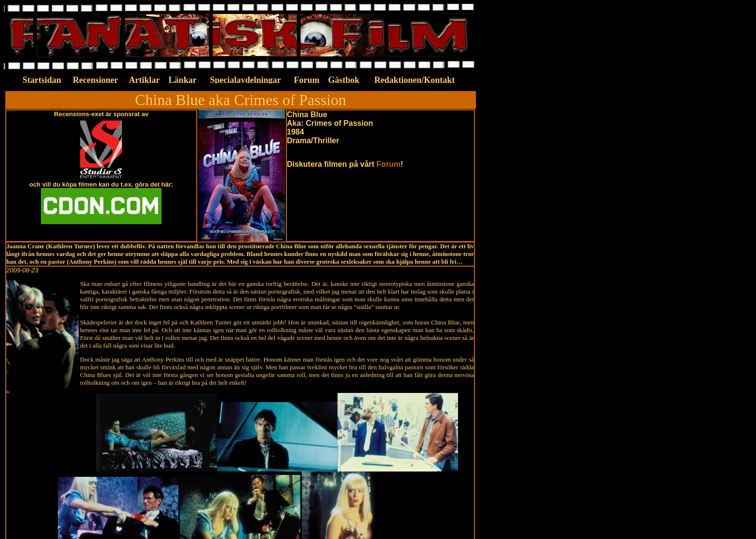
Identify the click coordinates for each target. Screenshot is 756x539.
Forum (389, 164)
